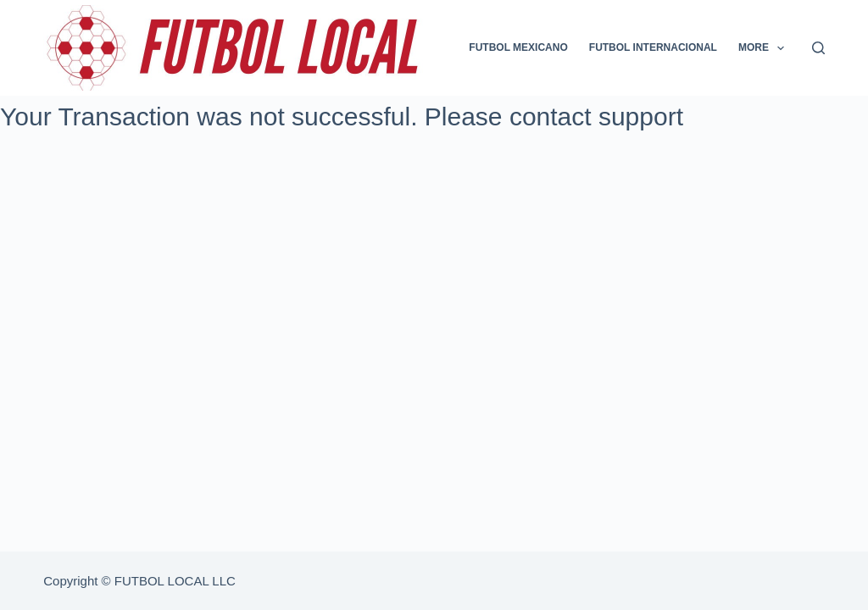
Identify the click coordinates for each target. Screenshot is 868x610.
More (765, 48)
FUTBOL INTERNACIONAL (653, 47)
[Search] (818, 48)
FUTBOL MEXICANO (518, 47)
